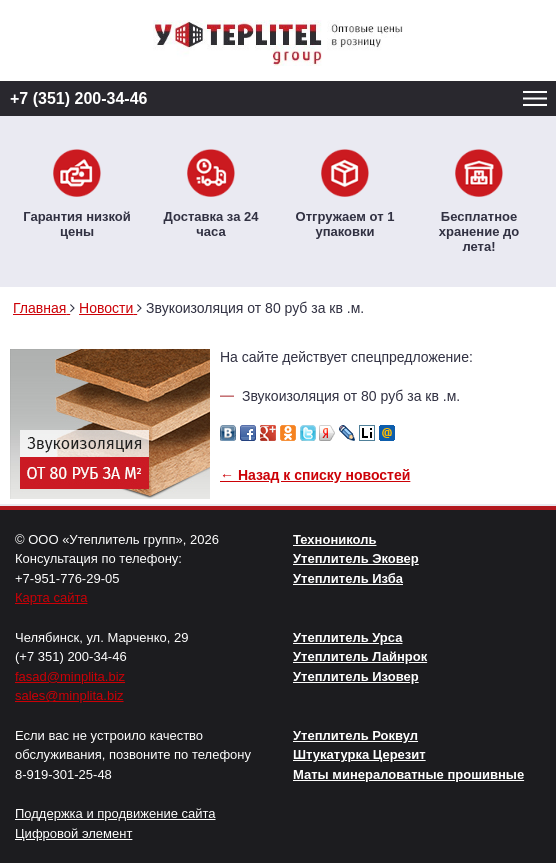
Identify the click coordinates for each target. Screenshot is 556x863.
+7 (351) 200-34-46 (78, 98)
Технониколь (334, 539)
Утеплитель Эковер (356, 558)
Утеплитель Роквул (355, 735)
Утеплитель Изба (348, 578)
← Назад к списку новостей (315, 475)
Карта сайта (51, 597)
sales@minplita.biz (69, 695)
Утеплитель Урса (347, 637)
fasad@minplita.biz (70, 676)
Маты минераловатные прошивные (408, 774)
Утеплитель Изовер (356, 676)
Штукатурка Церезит (359, 754)
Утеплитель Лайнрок (360, 656)
